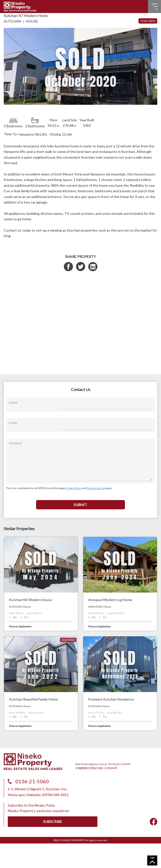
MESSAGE (16, 443)
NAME (13, 403)
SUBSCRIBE (53, 822)
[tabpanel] (81, 66)
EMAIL (13, 423)
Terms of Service (96, 488)
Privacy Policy (74, 488)
